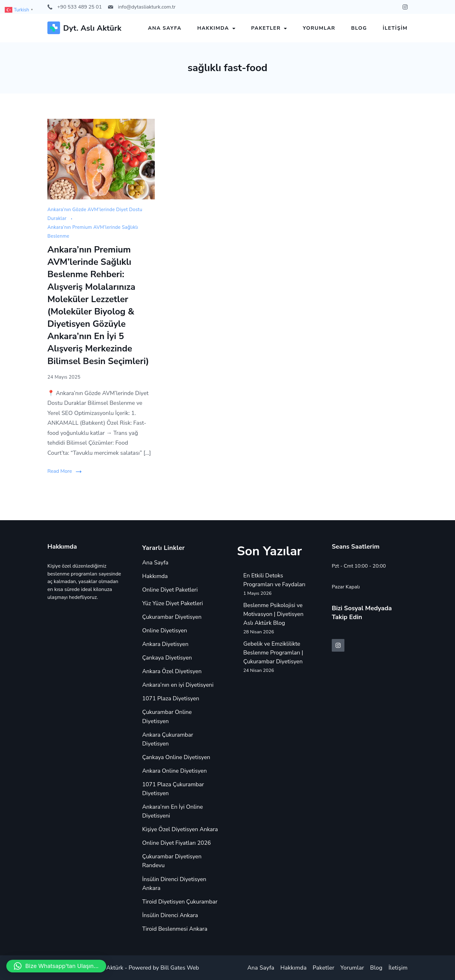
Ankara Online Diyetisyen (174, 771)
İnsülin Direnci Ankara (170, 915)
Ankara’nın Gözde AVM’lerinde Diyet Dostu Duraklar (95, 214)
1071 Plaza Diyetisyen (171, 698)
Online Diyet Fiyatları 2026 (176, 843)
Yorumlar (319, 28)
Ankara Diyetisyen (165, 644)
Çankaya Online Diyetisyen (176, 757)
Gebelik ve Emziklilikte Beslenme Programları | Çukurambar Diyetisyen (273, 653)
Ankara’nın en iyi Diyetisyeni (178, 685)
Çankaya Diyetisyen (167, 658)
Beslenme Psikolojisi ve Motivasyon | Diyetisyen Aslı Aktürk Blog (273, 614)
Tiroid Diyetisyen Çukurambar (180, 902)
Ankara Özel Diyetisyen (172, 671)
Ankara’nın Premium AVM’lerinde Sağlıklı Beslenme (93, 232)
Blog (359, 28)
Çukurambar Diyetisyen (172, 617)
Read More (60, 471)
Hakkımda (216, 28)
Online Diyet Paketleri (170, 590)
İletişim (395, 28)
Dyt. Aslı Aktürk (92, 28)
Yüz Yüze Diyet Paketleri (173, 603)
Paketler (269, 28)
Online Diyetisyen (165, 630)
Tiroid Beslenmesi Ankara (175, 929)
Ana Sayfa (165, 28)
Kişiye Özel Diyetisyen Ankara (180, 829)
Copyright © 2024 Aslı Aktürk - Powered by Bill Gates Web (123, 968)
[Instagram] (405, 7)
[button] (56, 966)
